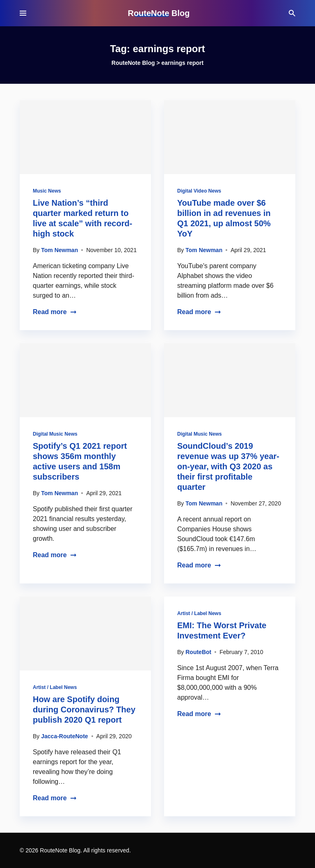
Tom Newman (59, 250)
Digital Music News (55, 434)
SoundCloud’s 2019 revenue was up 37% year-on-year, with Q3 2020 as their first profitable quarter (228, 466)
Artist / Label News (55, 687)
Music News (47, 191)
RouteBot (198, 652)
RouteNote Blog (159, 13)
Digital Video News (199, 191)
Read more (55, 312)
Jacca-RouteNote (64, 736)
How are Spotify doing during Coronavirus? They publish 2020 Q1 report (84, 710)
